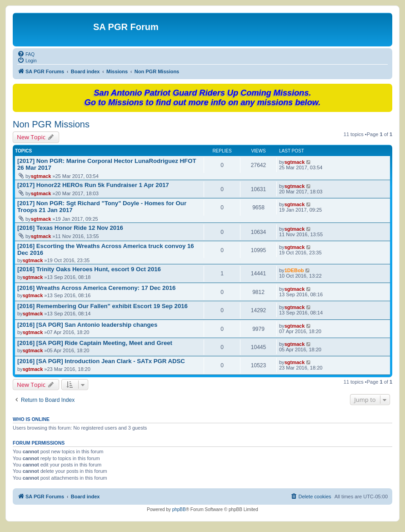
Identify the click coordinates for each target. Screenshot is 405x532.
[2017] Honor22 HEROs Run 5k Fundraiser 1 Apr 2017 (93, 185)
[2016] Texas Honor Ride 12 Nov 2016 (70, 228)
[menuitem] (26, 54)
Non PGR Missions (51, 124)
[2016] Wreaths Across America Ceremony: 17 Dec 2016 (96, 288)
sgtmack (41, 176)
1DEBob (294, 270)
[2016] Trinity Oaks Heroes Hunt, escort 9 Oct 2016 (89, 269)
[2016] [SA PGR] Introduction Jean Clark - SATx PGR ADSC (101, 361)
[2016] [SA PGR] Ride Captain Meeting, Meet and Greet (95, 343)
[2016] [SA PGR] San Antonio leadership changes (87, 325)
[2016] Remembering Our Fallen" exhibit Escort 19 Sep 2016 (102, 306)
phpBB (179, 509)
